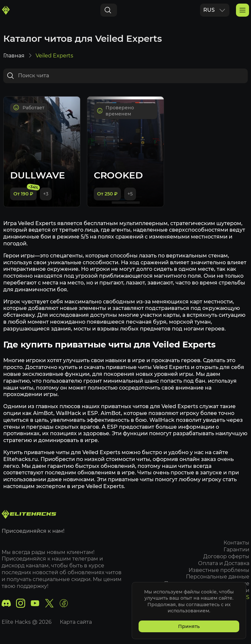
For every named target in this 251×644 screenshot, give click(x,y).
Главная (14, 56)
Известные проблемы (219, 570)
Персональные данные (218, 577)
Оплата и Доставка (224, 563)
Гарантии (236, 550)
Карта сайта (76, 622)
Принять (189, 626)
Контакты (236, 543)
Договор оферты (226, 556)
